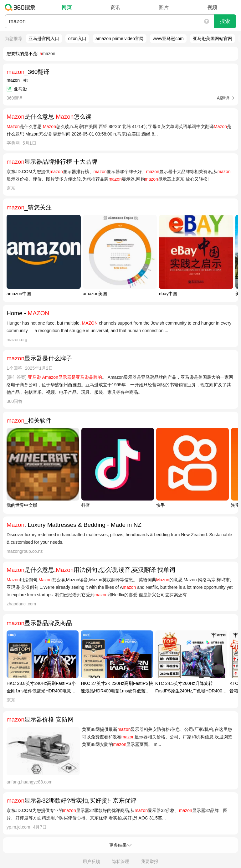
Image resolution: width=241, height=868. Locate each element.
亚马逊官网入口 (44, 39)
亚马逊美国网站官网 (213, 39)
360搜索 (21, 7)
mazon (48, 54)
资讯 (115, 7)
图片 (164, 7)
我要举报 (150, 861)
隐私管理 (120, 861)
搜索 (225, 21)
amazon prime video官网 (120, 39)
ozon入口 (77, 39)
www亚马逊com (168, 39)
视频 (212, 7)
